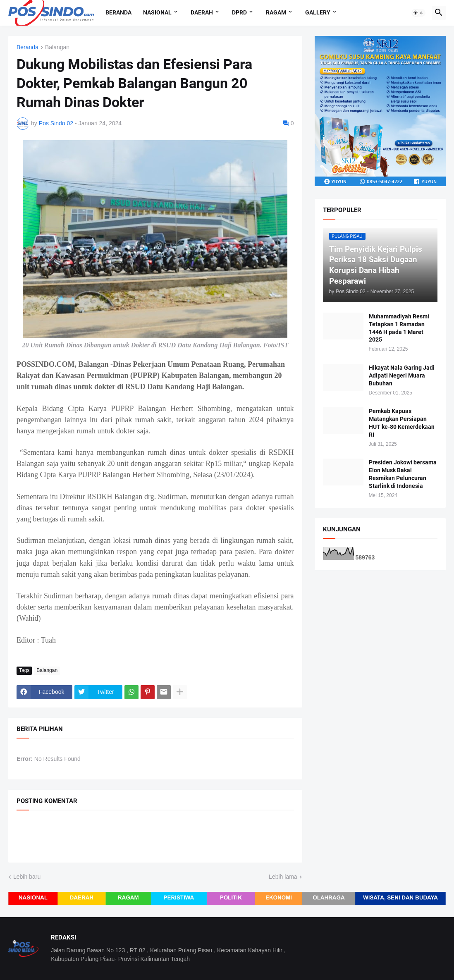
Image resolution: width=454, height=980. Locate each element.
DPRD (239, 12)
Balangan (57, 47)
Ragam (276, 12)
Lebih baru (27, 877)
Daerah (202, 12)
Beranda (118, 12)
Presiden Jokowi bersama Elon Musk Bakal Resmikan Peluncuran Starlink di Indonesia (403, 474)
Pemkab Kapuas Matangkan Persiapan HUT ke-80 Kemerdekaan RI (402, 423)
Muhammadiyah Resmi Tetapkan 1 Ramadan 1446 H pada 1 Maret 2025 (399, 328)
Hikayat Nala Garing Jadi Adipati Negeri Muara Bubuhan (402, 375)
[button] (418, 13)
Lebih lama (283, 877)
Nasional (157, 12)
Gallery (318, 12)
